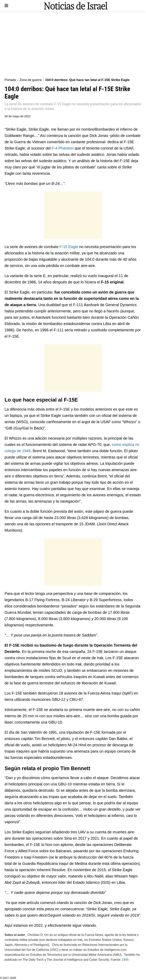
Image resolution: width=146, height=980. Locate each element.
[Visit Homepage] (76, 6)
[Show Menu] (6, 6)
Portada (10, 80)
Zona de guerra (30, 80)
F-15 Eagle (69, 247)
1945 (125, 960)
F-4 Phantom (63, 148)
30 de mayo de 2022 (18, 116)
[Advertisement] (73, 44)
